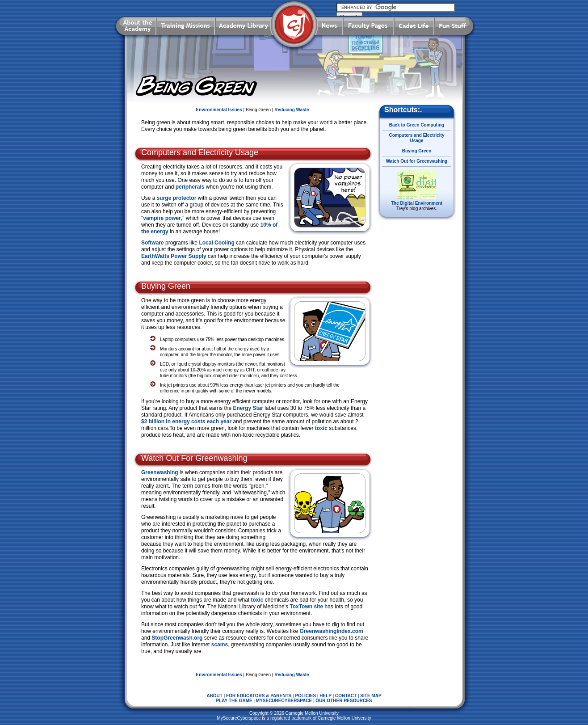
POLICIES (305, 696)
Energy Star (247, 408)
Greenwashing (160, 472)
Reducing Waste (292, 110)
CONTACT (346, 696)
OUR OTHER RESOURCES (344, 701)
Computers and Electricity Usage (417, 138)
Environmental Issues (219, 110)
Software (153, 243)
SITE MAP (371, 696)
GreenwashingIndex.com (330, 631)
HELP (325, 696)
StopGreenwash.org (176, 638)
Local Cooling (216, 243)
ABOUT (214, 696)
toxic (321, 428)
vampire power (162, 218)
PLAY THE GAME (234, 701)
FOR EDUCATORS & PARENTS (259, 696)
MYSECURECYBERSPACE (284, 701)
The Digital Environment (417, 203)
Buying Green (417, 151)
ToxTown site (306, 607)
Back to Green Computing (417, 125)
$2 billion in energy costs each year (186, 422)
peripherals (190, 187)
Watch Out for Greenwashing (417, 161)
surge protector (177, 198)
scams (220, 645)
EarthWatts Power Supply (174, 256)
